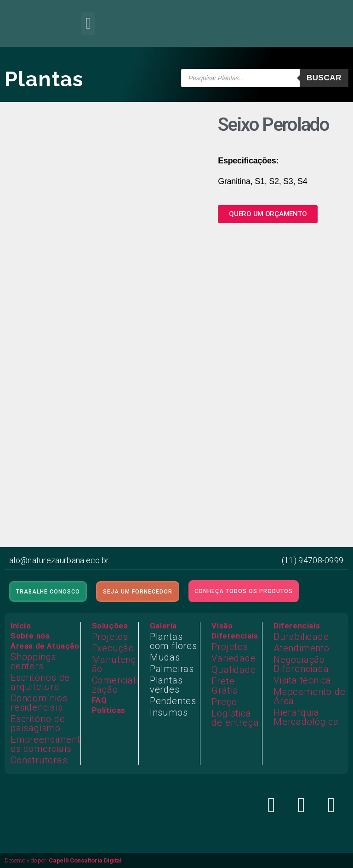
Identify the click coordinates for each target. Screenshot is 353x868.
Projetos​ (230, 647)
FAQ (100, 700)
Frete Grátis (225, 686)
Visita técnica (302, 680)
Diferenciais (235, 636)
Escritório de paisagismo (38, 723)
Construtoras (39, 760)
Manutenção (114, 664)
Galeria (163, 626)
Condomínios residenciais (39, 703)
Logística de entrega (235, 718)
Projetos (110, 637)
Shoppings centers (33, 661)
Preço (224, 702)
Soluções (110, 626)
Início (21, 626)
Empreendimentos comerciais (45, 744)
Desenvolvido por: (63, 860)
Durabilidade (301, 637)
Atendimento (302, 648)
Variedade (233, 658)
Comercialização (115, 685)
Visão (222, 626)
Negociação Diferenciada (301, 664)
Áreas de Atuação (45, 646)
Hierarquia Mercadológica (306, 717)
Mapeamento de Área (309, 696)
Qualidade (233, 670)
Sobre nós (30, 636)
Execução (113, 648)
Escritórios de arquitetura (40, 682)
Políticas (109, 710)
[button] (88, 24)
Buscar (324, 78)
